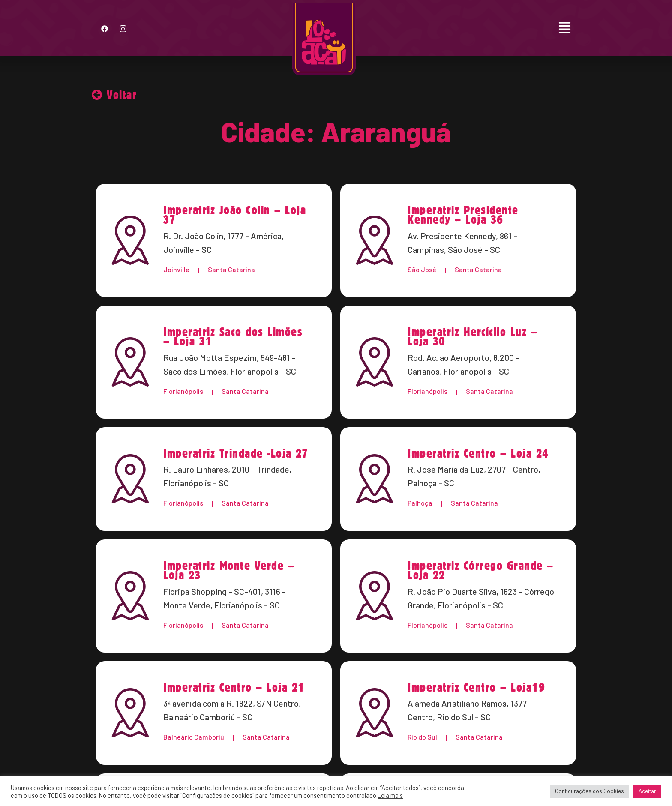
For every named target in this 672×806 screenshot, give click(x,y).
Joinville (176, 269)
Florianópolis (183, 391)
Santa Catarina (231, 269)
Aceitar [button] (647, 791)
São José (422, 269)
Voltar (114, 94)
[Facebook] (105, 28)
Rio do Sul (422, 737)
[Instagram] (123, 28)
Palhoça (420, 503)
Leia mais (390, 795)
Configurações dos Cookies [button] (589, 791)
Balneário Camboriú (194, 737)
